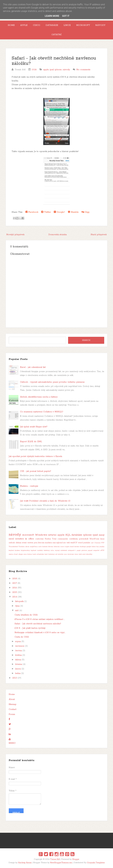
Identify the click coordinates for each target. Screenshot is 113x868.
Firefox (48, 539)
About (12, 699)
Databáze (52, 25)
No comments (83, 70)
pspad (90, 550)
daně (72, 547)
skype (21, 554)
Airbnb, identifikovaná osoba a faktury (39, 397)
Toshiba (22, 547)
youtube (87, 543)
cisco (62, 547)
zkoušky (89, 554)
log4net (34, 550)
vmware (71, 554)
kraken (17, 550)
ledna (18, 673)
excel (11, 539)
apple (46, 70)
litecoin (41, 543)
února (18, 669)
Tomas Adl (55, 859)
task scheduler (38, 554)
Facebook (32, 212)
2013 (15, 678)
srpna (18, 641)
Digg (85, 212)
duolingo (83, 547)
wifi (68, 543)
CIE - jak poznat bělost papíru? (36, 471)
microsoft (28, 535)
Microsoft (83, 25)
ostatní (52, 535)
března (19, 664)
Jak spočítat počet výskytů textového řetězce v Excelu (35, 456)
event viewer (28, 543)
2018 (15, 579)
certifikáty (73, 539)
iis (26, 539)
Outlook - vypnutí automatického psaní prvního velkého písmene (52, 382)
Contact (13, 709)
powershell (84, 539)
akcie (27, 547)
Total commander (60, 539)
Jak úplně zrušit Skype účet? (34, 427)
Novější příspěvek (15, 235)
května (18, 655)
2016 (15, 588)
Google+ (59, 212)
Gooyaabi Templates (96, 863)
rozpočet (96, 550)
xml (84, 554)
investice (20, 539)
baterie (45, 547)
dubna (18, 660)
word (80, 543)
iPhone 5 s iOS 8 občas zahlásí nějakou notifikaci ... (40, 619)
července (20, 646)
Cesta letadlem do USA (26, 615)
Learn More (52, 16)
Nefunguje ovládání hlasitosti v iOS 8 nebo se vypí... (40, 633)
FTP (103, 543)
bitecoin (57, 547)
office (31, 539)
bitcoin (51, 547)
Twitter (46, 212)
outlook (12, 543)
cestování (39, 539)
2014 (15, 597)
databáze (77, 535)
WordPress (94, 539)
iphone (58, 70)
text (46, 554)
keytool (11, 550)
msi (54, 543)
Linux (67, 25)
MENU (12, 743)
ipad (52, 70)
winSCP (74, 543)
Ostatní (57, 35)
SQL (68, 535)
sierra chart (13, 554)
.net (92, 543)
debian (18, 543)
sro (65, 543)
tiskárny (51, 554)
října (17, 606)
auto (40, 547)
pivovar (84, 550)
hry (97, 547)
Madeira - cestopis (29, 486)
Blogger (76, 859)
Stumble (73, 212)
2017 (15, 583)
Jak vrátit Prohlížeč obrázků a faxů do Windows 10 (45, 501)
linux (102, 539)
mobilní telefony (43, 550)
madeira (48, 543)
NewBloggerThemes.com (61, 863)
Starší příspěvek (99, 235)
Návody (100, 25)
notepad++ (72, 550)
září (17, 610)
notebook (64, 550)
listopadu (19, 601)
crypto (67, 547)
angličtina (34, 547)
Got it (66, 16)
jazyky (102, 547)
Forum (12, 714)
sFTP (102, 550)
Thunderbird (13, 547)
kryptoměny (25, 550)
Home (11, 25)
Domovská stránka (58, 235)
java (36, 543)
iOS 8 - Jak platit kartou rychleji (30, 628)
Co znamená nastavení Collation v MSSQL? (42, 412)
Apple (24, 25)
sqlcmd (59, 543)
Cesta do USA (22, 637)
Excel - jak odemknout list (33, 367)
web (80, 554)
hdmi (94, 547)
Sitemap (13, 704)
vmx (76, 554)
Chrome (97, 543)
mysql (57, 550)
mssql (102, 535)
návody (66, 70)
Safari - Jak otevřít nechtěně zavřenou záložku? (54, 61)
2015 (15, 592)
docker (77, 547)
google (89, 547)
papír (79, 550)
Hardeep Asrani (25, 863)
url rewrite (59, 554)
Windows (41, 535)
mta (52, 550)
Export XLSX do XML (31, 442)
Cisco (37, 25)
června (18, 651)
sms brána (28, 554)
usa (65, 554)
